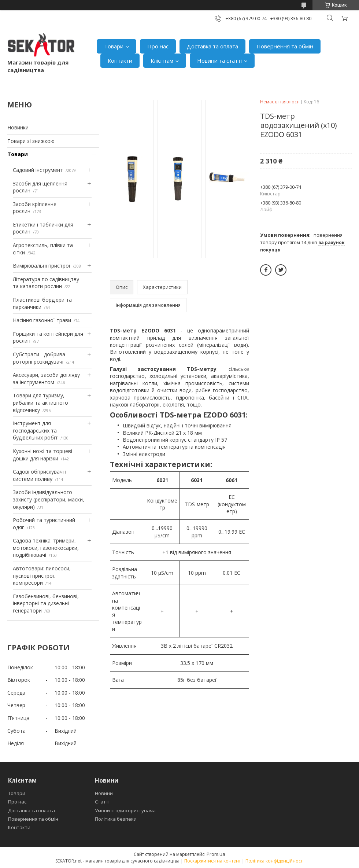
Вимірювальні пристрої (42, 266)
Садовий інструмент (38, 170)
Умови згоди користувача (125, 810)
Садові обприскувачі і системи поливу (40, 475)
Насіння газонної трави (42, 320)
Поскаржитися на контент (212, 861)
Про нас (158, 46)
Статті (102, 802)
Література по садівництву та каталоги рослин (46, 283)
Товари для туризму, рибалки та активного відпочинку (40, 402)
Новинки (18, 127)
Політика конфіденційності (275, 861)
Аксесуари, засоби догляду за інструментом (46, 378)
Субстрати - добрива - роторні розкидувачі (41, 358)
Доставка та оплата (212, 46)
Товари (114, 46)
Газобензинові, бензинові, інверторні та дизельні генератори (46, 603)
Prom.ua (216, 854)
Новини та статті (219, 60)
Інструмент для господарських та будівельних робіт (35, 430)
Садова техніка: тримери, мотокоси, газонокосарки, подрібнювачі (46, 548)
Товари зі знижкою (31, 141)
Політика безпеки (116, 819)
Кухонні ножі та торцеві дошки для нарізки (42, 455)
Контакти (120, 60)
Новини (104, 793)
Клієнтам (162, 60)
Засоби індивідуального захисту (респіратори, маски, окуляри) (49, 499)
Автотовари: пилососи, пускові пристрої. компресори (42, 575)
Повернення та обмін (285, 46)
